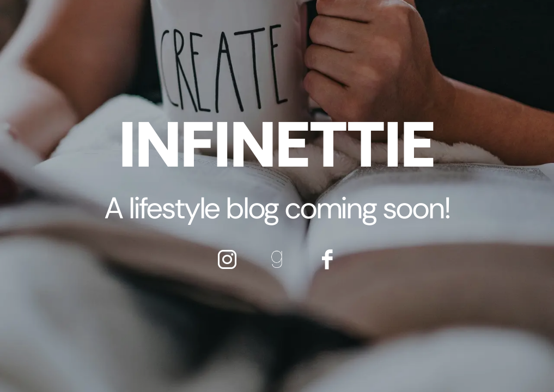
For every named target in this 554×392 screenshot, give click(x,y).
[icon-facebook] (327, 259)
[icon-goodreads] (277, 259)
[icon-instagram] (227, 259)
